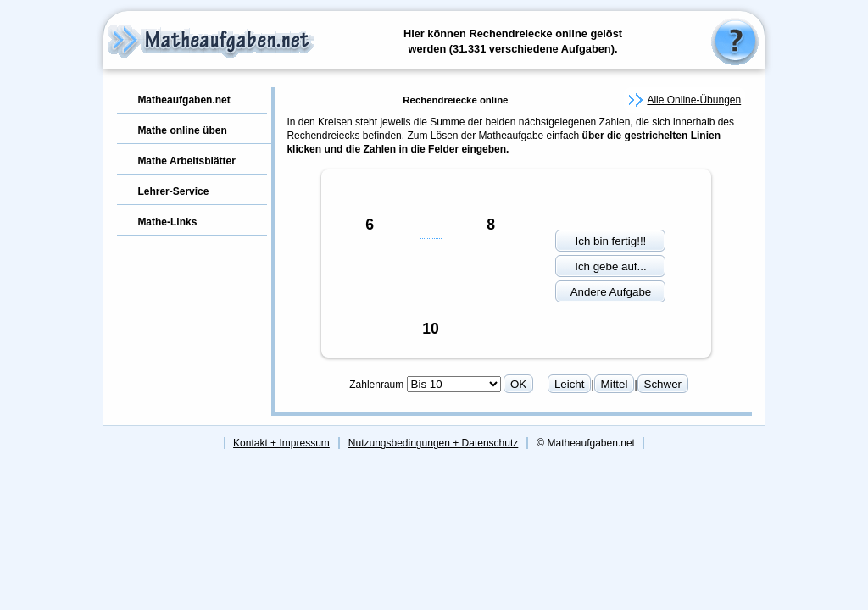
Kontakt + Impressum (281, 443)
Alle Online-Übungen (694, 100)
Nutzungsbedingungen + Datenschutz (433, 443)
